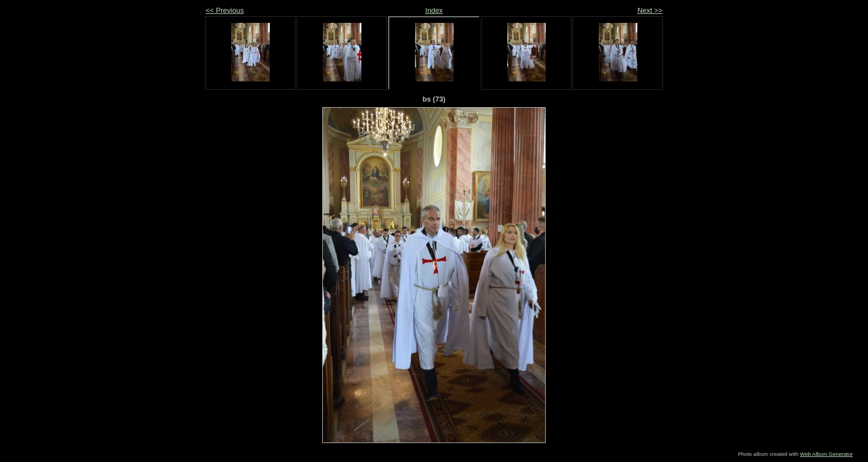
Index (434, 10)
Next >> (650, 10)
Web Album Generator (826, 454)
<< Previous (225, 10)
